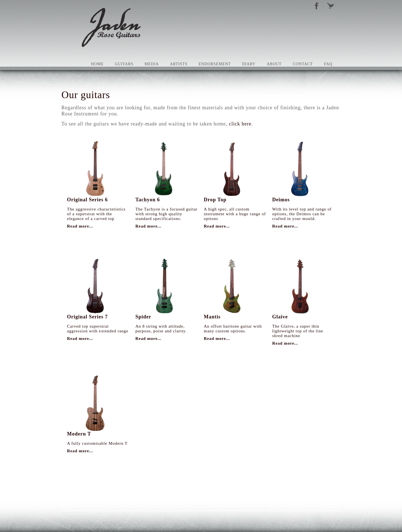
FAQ (328, 64)
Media (152, 64)
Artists (179, 64)
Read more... (80, 226)
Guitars (124, 64)
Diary (249, 64)
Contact (303, 64)
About (274, 64)
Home (97, 64)
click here (240, 124)
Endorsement (215, 64)
